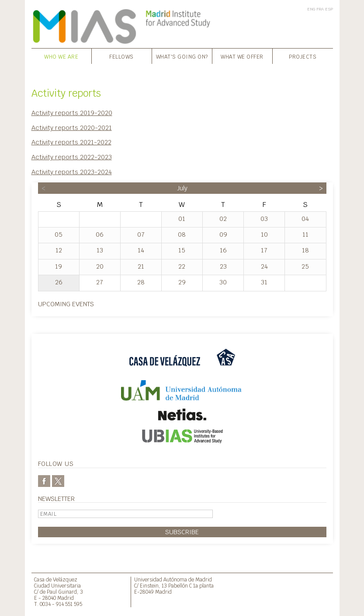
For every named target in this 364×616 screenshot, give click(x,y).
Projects (303, 57)
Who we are (61, 57)
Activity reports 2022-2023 (72, 157)
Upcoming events (66, 304)
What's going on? (182, 57)
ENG (311, 9)
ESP (329, 9)
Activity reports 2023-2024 (72, 172)
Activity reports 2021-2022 (71, 142)
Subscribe (182, 532)
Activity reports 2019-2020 (72, 113)
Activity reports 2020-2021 (72, 128)
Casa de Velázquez (56, 579)
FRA (320, 9)
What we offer (242, 57)
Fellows (121, 57)
